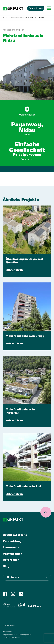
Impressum (7, 632)
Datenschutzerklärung (12, 638)
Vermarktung (12, 541)
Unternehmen (13, 554)
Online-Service (36, 8)
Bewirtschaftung (15, 535)
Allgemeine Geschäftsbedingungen (17, 635)
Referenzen (11, 560)
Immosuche (11, 548)
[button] (27, 577)
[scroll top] (46, 512)
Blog (6, 566)
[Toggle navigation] (49, 8)
